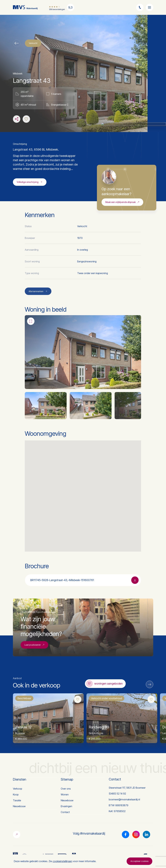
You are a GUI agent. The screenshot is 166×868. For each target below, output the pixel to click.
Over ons (66, 789)
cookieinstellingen (62, 861)
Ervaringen (66, 806)
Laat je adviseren (34, 659)
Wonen (65, 794)
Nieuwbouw (19, 806)
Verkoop (18, 789)
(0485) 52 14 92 (117, 794)
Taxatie (17, 800)
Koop (16, 794)
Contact (65, 812)
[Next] (150, 684)
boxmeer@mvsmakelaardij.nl (124, 799)
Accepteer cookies (139, 861)
